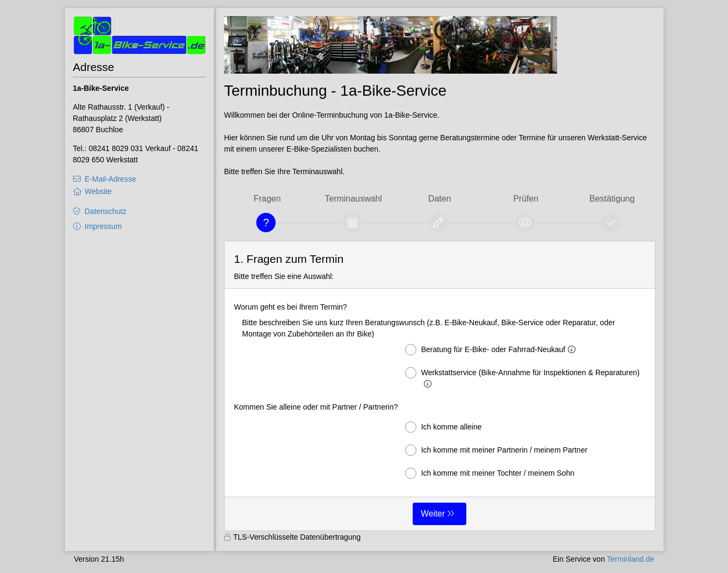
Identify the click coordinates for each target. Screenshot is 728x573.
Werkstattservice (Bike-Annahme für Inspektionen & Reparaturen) (522, 378)
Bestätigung (612, 199)
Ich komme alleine (444, 427)
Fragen (267, 199)
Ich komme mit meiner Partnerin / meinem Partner (496, 450)
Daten (440, 199)
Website (98, 191)
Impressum (103, 226)
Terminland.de (631, 559)
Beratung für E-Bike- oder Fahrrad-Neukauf (492, 350)
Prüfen (526, 199)
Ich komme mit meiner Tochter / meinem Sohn (490, 473)
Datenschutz (106, 211)
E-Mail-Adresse (111, 179)
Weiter (433, 514)
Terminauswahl (354, 199)
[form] (440, 386)
